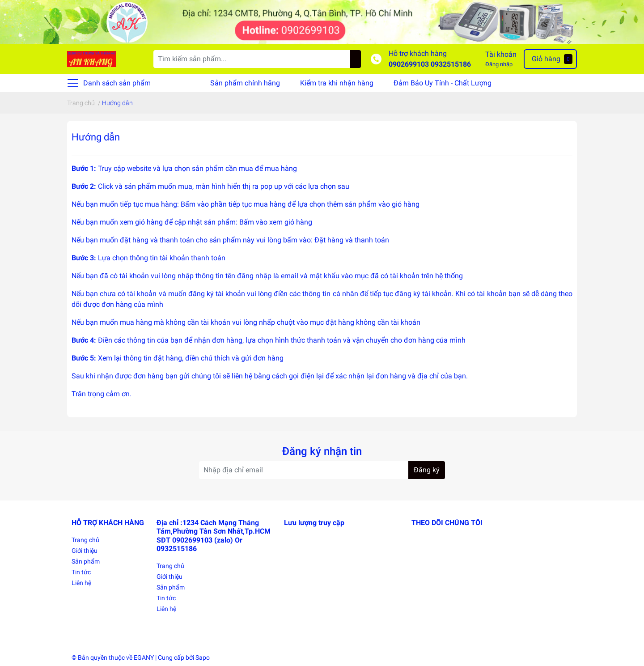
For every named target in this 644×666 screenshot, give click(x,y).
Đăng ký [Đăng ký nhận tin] (427, 470)
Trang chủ (85, 540)
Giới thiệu (85, 551)
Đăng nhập (499, 64)
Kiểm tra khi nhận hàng (337, 83)
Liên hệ (81, 583)
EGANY (144, 658)
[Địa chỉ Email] (322, 470)
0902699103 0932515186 (430, 64)
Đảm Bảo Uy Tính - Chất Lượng (443, 83)
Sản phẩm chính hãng (245, 83)
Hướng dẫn (96, 137)
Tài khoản (501, 54)
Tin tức (81, 572)
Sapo (203, 658)
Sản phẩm (86, 561)
